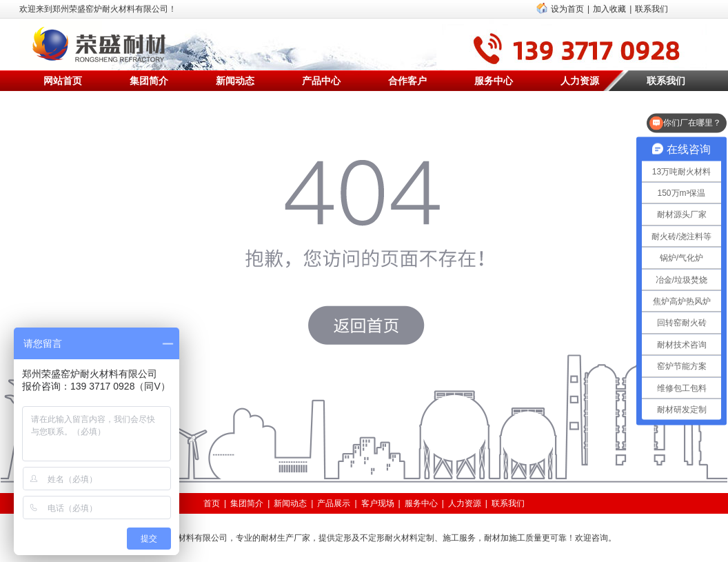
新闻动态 (235, 81)
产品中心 (321, 81)
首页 (212, 503)
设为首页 (567, 9)
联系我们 (651, 9)
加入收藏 (609, 9)
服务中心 (494, 81)
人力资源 (580, 81)
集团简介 (149, 81)
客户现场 (378, 503)
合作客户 (407, 81)
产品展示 (334, 503)
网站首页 (63, 81)
